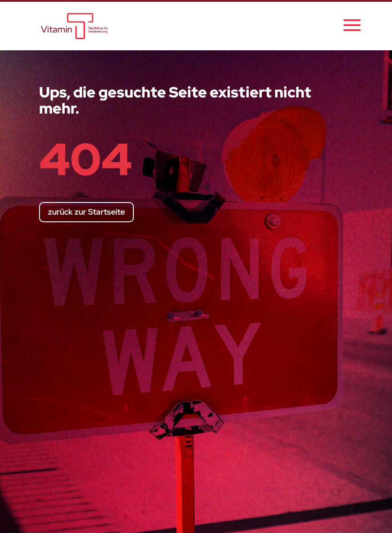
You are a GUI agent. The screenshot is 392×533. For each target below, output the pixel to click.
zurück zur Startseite (86, 212)
